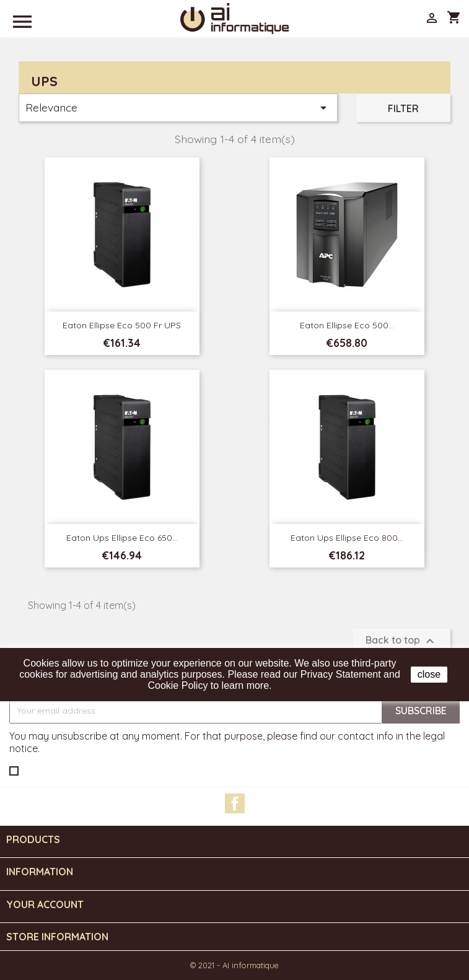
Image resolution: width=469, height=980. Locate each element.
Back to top (401, 641)
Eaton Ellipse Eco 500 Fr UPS (122, 325)
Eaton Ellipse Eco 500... (347, 325)
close (429, 674)
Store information (57, 937)
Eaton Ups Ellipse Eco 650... (122, 538)
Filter (403, 108)
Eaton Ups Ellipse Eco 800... (347, 538)
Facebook (235, 803)
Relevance (178, 108)
